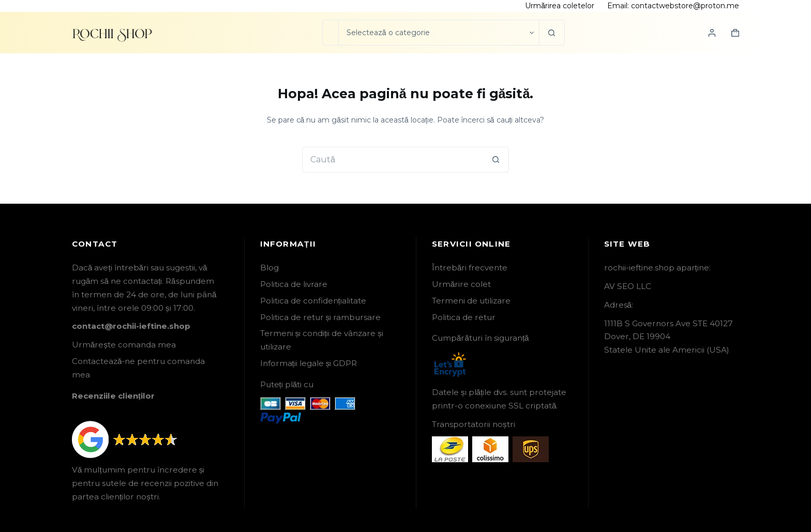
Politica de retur (464, 317)
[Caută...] (330, 33)
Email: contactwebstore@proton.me (673, 6)
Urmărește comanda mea (124, 345)
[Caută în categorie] (439, 33)
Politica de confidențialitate (313, 301)
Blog (269, 268)
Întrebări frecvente (470, 268)
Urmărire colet (461, 284)
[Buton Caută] (552, 33)
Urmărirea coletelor (560, 6)
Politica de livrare (294, 284)
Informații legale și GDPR (309, 363)
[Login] (712, 33)
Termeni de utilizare (471, 301)
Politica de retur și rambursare (321, 317)
